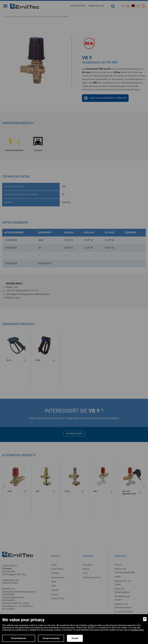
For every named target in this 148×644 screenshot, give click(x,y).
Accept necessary (51, 638)
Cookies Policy (137, 630)
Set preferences (19, 638)
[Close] (145, 619)
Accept (75, 638)
